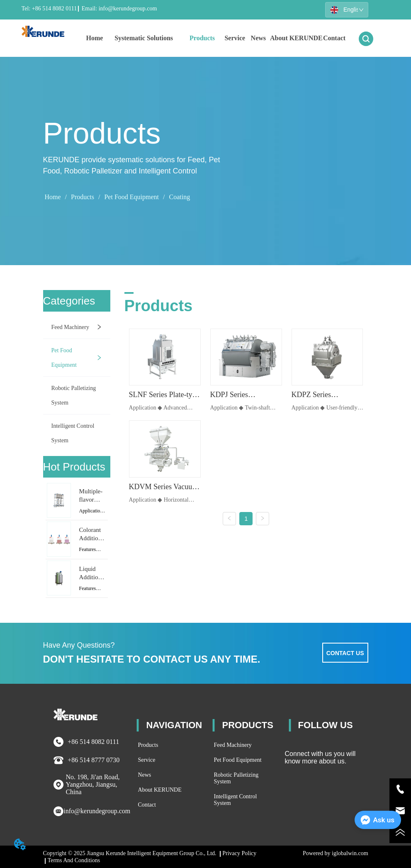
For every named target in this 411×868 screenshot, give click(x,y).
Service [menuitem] (235, 38)
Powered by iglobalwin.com (335, 853)
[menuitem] (144, 38)
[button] (144, 38)
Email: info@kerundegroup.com (118, 9)
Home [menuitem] (94, 38)
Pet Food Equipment (131, 197)
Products (83, 197)
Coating (179, 197)
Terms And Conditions (74, 860)
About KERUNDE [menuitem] (296, 38)
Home (52, 197)
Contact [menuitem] (334, 38)
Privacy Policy (239, 853)
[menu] (215, 38)
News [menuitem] (258, 38)
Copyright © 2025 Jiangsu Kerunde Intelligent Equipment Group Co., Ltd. (130, 853)
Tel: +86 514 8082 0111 (49, 9)
